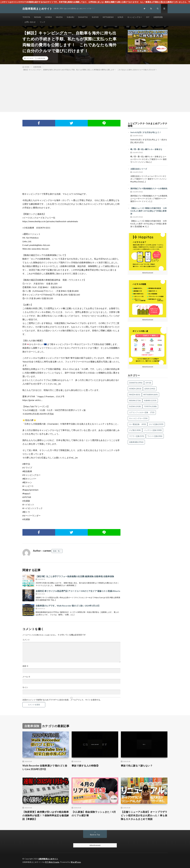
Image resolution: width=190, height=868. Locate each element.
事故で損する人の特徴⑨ (85, 766)
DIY (148, 17)
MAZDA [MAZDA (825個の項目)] (135, 395)
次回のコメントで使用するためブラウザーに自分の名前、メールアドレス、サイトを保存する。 (62, 700)
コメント (26, 640)
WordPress (76, 862)
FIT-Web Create (52, 862)
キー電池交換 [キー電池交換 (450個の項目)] (137, 424)
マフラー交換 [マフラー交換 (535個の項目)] (137, 436)
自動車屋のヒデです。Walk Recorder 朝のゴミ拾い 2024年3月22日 (68, 606)
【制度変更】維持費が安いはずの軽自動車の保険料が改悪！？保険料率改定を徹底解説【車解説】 (46, 815)
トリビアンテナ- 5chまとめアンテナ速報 (148, 125)
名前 (25, 666)
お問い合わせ (30, 22)
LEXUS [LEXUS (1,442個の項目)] (150, 389)
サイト (25, 687)
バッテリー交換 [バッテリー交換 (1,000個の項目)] (153, 430)
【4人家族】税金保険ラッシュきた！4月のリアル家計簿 (94, 814)
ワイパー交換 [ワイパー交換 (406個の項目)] (155, 436)
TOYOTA (26, 17)
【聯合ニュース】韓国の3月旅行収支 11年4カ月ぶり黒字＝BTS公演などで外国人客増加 (149, 211)
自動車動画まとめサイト (48, 859)
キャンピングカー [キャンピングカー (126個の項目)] (138, 418)
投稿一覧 (56, 551)
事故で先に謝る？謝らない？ (137, 766)
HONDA (48, 17)
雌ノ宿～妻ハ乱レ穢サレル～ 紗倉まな (146, 149)
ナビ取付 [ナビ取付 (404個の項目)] (135, 430)
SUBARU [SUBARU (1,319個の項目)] (150, 401)
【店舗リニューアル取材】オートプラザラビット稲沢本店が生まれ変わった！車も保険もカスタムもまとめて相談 (144, 815)
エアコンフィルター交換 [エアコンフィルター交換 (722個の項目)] (142, 412)
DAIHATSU (83, 17)
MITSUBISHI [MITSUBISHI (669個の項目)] (151, 395)
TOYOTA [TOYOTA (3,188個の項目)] (150, 406)
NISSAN (38, 17)
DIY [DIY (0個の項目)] (148, 383)
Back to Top (95, 835)
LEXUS (120, 17)
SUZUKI (95, 17)
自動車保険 (158, 17)
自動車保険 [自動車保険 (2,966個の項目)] (136, 442)
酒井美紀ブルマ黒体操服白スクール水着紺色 (149, 188)
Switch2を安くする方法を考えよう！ (146, 132)
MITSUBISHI (108, 17)
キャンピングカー (135, 17)
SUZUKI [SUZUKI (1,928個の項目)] (135, 406)
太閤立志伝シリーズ (139, 169)
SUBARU (70, 17)
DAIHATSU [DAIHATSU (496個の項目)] (136, 383)
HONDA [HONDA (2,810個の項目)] (135, 389)
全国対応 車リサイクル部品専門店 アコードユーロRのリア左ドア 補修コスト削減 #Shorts (78, 591)
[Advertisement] (95, 91)
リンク (42, 22)
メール (26, 677)
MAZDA (59, 17)
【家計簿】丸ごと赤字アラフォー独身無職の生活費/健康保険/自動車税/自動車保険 (75, 576)
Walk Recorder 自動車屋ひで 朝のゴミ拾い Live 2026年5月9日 (45, 767)
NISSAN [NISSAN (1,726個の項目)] (135, 401)
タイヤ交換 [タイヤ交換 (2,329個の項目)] (156, 424)
